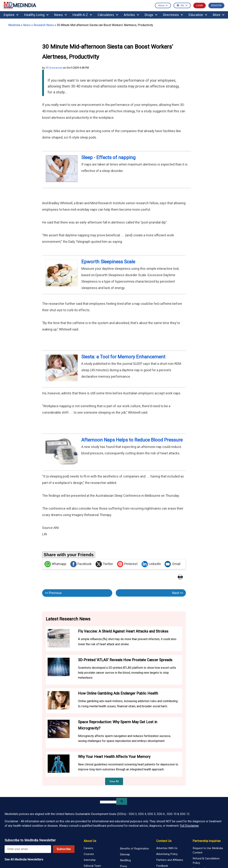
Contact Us (164, 841)
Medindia (14, 25)
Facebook (81, 564)
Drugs (151, 15)
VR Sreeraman (54, 68)
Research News (44, 25)
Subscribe (64, 849)
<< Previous (53, 593)
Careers (88, 848)
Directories (173, 15)
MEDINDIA (20, 6)
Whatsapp (55, 564)
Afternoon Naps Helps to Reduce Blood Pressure (132, 440)
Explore (11, 15)
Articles (131, 15)
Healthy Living (36, 15)
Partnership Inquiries (207, 841)
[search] (108, 802)
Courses (89, 854)
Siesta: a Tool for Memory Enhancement (123, 357)
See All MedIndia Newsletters (24, 859)
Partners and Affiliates (170, 860)
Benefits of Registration (134, 849)
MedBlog (125, 860)
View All (114, 781)
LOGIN (200, 5)
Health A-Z (82, 15)
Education (198, 15)
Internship (90, 860)
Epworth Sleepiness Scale (108, 262)
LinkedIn (151, 564)
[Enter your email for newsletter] (28, 849)
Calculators (108, 15)
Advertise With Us (167, 848)
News (61, 15)
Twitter (104, 564)
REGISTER (216, 5)
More (219, 15)
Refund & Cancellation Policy (206, 861)
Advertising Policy (167, 854)
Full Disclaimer (189, 826)
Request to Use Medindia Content (208, 850)
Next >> (178, 593)
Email (173, 564)
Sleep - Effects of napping (108, 157)
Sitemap (125, 854)
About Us (90, 841)
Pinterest (127, 564)
